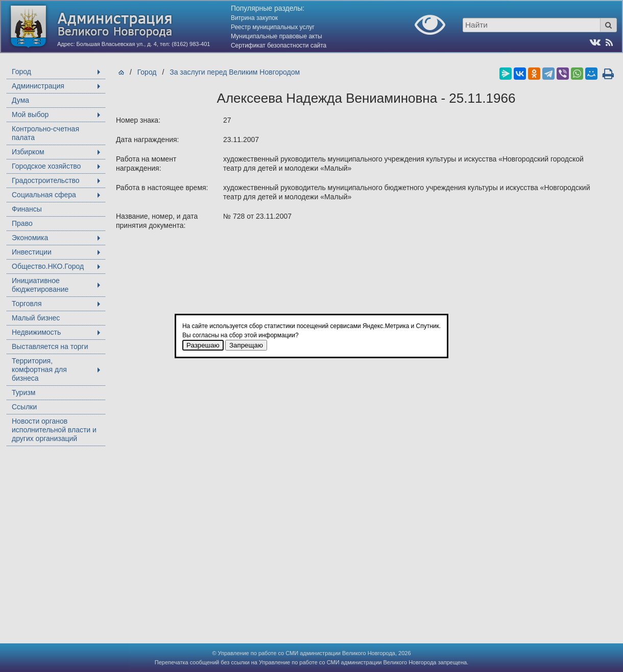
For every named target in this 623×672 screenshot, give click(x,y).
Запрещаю (246, 345)
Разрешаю (203, 345)
